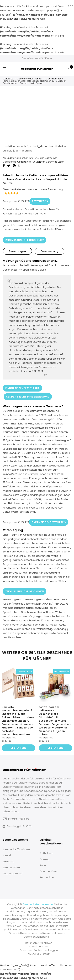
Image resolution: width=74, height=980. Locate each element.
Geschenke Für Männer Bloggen (39, 950)
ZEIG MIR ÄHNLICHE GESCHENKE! (25, 240)
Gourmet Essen (54, 79)
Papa (43, 865)
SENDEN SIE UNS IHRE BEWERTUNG (28, 396)
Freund (7, 855)
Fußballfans (47, 853)
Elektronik (8, 861)
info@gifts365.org (19, 819)
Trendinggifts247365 (17, 826)
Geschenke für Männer (30, 79)
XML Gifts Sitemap (39, 954)
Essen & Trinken (12, 867)
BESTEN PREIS (40, 201)
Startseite (8, 79)
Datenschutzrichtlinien (39, 943)
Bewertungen (17, 251)
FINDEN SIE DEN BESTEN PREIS (22, 388)
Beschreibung (49, 251)
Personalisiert (48, 877)
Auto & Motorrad (13, 873)
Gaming (45, 859)
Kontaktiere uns (39, 947)
